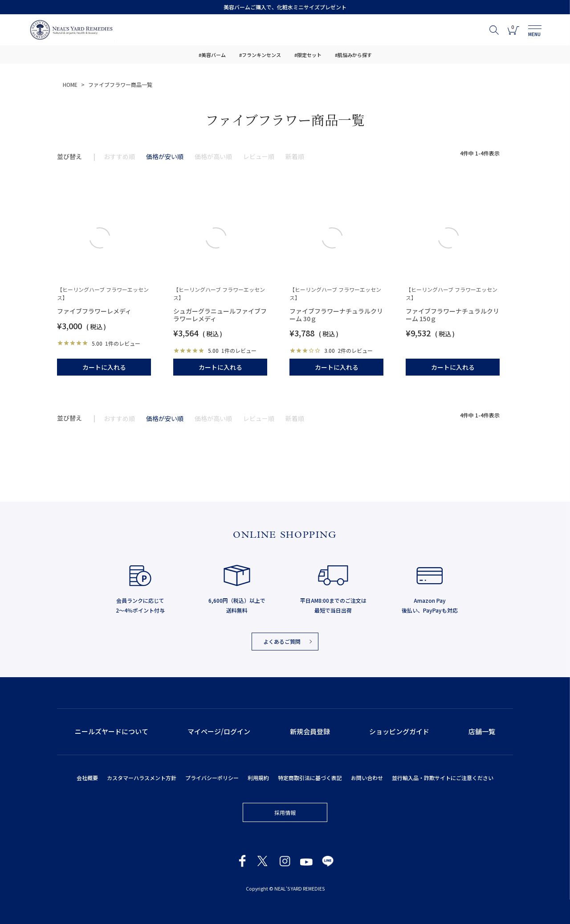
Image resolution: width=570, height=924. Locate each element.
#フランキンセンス (260, 55)
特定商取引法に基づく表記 (310, 778)
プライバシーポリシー (212, 778)
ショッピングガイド (399, 731)
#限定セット (308, 55)
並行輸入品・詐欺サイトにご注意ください (443, 778)
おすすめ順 (119, 156)
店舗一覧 (482, 731)
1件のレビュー (123, 343)
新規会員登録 (310, 731)
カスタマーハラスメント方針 (142, 778)
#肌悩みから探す (353, 55)
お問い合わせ (367, 778)
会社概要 (87, 778)
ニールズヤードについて (112, 731)
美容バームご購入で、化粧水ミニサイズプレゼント (285, 7)
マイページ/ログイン (219, 731)
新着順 (295, 156)
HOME (70, 84)
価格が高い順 (213, 156)
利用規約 (258, 778)
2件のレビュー (355, 350)
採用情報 (285, 812)
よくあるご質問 (282, 641)
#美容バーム (212, 55)
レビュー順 (259, 156)
